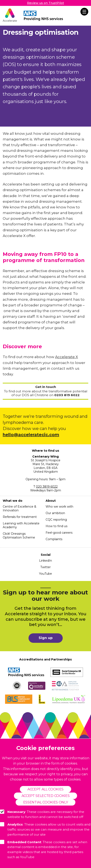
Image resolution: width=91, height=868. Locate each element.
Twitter (45, 567)
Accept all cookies (45, 789)
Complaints (54, 539)
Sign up (46, 638)
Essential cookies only (46, 802)
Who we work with (59, 507)
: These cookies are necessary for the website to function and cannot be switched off (42, 814)
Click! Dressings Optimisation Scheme (19, 536)
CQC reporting (56, 520)
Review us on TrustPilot (45, 3)
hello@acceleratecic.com (31, 435)
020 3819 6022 (47, 487)
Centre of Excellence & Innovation (20, 508)
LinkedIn (45, 561)
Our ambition (55, 513)
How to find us (56, 526)
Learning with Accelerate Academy (21, 525)
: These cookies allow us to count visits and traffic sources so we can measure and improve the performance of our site (45, 829)
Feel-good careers (59, 533)
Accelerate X (67, 357)
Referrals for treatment (20, 517)
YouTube (45, 574)
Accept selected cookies (45, 796)
